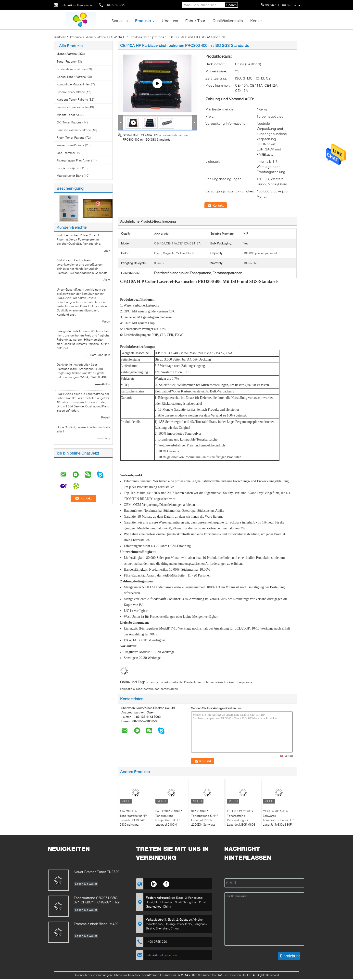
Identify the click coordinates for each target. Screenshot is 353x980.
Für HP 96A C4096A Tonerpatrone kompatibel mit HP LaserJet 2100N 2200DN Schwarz (169, 820)
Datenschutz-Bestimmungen (93, 975)
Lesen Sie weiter (86, 884)
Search (231, 5)
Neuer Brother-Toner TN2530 (97, 872)
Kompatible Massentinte (73, 84)
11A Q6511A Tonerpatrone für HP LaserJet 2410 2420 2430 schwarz (133, 818)
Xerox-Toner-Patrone (70, 145)
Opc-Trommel (66, 153)
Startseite (120, 20)
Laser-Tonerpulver (69, 168)
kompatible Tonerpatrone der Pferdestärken (149, 689)
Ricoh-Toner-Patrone (71, 138)
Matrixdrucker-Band (70, 176)
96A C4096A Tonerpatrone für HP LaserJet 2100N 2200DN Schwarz (205, 818)
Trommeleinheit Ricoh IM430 (96, 924)
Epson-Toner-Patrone (71, 92)
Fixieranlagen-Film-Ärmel (74, 160)
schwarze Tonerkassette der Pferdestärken (174, 682)
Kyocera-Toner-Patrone (72, 100)
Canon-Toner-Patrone (71, 77)
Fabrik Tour (195, 20)
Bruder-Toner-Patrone (71, 69)
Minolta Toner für (68, 115)
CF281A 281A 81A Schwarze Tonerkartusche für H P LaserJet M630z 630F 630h (278, 820)
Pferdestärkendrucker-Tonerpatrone (228, 682)
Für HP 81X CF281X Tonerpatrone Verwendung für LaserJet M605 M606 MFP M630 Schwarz (241, 820)
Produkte (143, 20)
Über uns (170, 20)
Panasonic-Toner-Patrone (74, 130)
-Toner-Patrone (96, 37)
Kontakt (257, 20)
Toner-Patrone (66, 61)
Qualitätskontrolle (228, 20)
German (294, 5)
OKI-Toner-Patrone (69, 122)
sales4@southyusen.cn (76, 5)
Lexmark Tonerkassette (72, 107)
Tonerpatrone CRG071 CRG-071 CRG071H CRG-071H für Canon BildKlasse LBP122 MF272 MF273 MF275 (97, 900)
